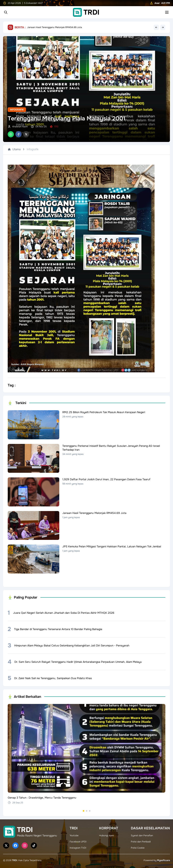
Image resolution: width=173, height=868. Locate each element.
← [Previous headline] (156, 27)
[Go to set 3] (90, 811)
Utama (14, 149)
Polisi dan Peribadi (141, 842)
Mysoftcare (163, 860)
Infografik (17, 110)
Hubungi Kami (107, 835)
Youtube (74, 835)
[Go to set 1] (84, 811)
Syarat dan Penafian (142, 835)
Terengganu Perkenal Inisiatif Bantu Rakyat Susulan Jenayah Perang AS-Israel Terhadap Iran (77, 27)
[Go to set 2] (87, 811)
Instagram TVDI (78, 848)
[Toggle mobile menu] (167, 12)
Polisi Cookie (138, 848)
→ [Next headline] (163, 27)
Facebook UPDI (78, 842)
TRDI (15, 860)
